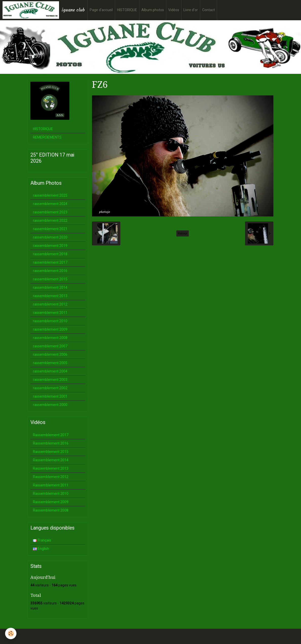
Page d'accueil (101, 10)
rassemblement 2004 (50, 371)
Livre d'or (191, 10)
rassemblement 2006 (50, 354)
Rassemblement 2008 (51, 510)
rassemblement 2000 (50, 405)
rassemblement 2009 (50, 329)
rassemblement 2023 (50, 212)
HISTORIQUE (127, 10)
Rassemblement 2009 (51, 502)
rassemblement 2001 (50, 396)
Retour (183, 233)
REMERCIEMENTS (47, 137)
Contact (209, 10)
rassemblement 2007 (50, 346)
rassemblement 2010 (50, 321)
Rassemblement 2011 (51, 485)
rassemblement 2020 (50, 237)
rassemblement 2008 (50, 338)
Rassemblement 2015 (51, 452)
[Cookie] (11, 633)
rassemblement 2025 (50, 195)
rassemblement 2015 (50, 279)
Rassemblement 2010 (51, 494)
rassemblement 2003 (50, 380)
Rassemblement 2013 (51, 468)
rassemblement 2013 (50, 296)
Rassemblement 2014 (51, 460)
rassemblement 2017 (50, 262)
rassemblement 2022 (50, 221)
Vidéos (174, 10)
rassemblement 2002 (50, 388)
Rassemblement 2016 (51, 443)
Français (42, 540)
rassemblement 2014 (50, 287)
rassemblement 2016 (50, 271)
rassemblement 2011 (50, 313)
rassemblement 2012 (50, 304)
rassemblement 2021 (50, 229)
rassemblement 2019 (50, 246)
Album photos (153, 10)
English (41, 549)
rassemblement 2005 (50, 363)
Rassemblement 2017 (51, 435)
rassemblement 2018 (50, 254)
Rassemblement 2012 (51, 477)
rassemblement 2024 (50, 204)
